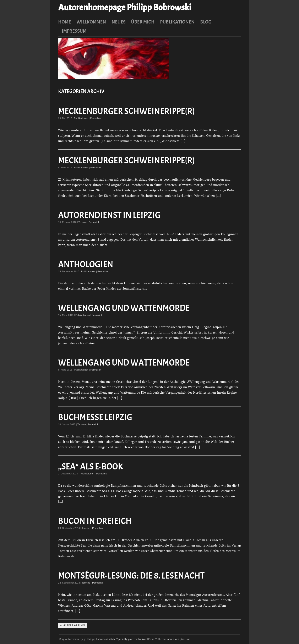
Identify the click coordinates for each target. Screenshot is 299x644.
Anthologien (86, 264)
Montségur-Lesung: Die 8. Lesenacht (131, 576)
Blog (206, 22)
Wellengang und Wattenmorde (124, 308)
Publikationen (177, 22)
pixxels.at (185, 639)
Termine (83, 222)
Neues (118, 22)
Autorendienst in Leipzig (109, 215)
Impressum (74, 31)
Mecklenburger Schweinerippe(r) (126, 111)
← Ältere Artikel (72, 625)
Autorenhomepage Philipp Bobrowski (125, 7)
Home (65, 22)
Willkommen (91, 22)
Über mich (143, 22)
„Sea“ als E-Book (91, 467)
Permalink (96, 118)
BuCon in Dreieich (95, 521)
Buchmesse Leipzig (95, 417)
